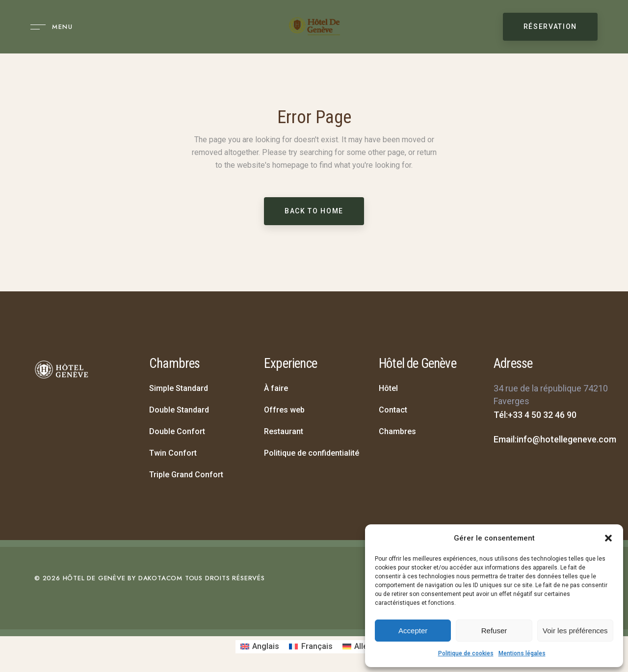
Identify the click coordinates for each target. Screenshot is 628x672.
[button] (608, 538)
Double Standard (179, 410)
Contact (393, 410)
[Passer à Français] (311, 647)
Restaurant (284, 431)
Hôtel (388, 388)
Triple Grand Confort (186, 475)
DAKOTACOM (160, 578)
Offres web (284, 410)
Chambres (397, 431)
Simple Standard (179, 388)
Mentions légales (522, 653)
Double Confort (177, 431)
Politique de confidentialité (312, 453)
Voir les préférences (575, 631)
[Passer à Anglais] (260, 647)
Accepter (413, 631)
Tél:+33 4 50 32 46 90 (535, 415)
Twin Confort (173, 453)
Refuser (494, 631)
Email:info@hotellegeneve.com (555, 439)
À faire (276, 388)
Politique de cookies (466, 653)
